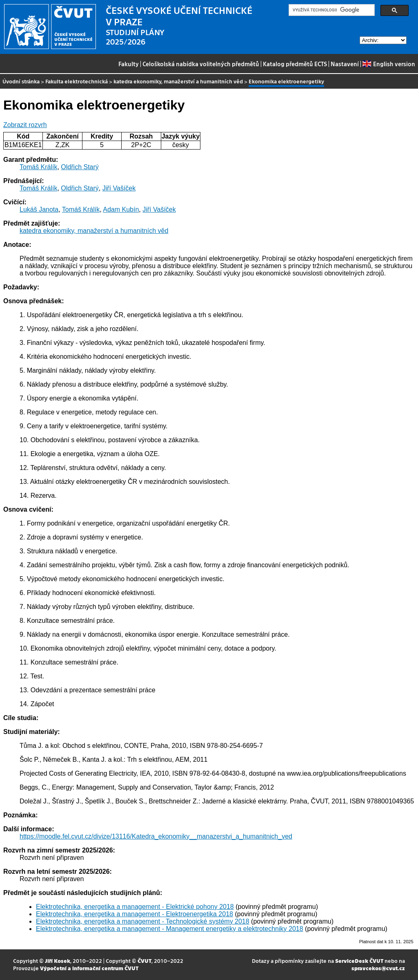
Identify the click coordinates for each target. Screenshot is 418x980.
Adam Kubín (121, 209)
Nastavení (345, 64)
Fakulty (129, 64)
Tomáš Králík (38, 167)
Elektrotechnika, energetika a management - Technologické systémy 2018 (143, 921)
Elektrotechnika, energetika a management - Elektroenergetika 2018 (135, 914)
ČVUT (145, 961)
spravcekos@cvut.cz (378, 968)
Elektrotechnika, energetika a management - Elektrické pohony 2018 (135, 907)
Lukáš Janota (39, 209)
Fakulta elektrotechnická (77, 81)
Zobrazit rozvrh (25, 125)
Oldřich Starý (80, 167)
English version (389, 64)
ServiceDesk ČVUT (359, 961)
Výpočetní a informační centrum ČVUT (89, 968)
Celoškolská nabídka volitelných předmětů (201, 64)
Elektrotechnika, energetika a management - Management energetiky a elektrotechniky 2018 (170, 929)
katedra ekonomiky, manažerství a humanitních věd (178, 81)
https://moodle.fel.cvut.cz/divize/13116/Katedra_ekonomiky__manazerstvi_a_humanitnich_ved (156, 836)
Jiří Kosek (58, 961)
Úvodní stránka (21, 81)
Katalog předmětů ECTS (295, 64)
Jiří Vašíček (119, 188)
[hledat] (331, 10)
